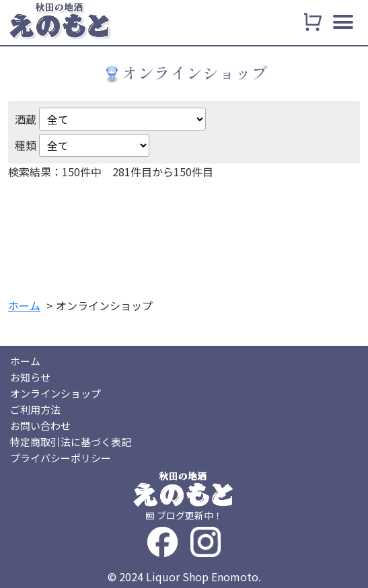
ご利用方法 (35, 409)
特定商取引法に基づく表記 (71, 442)
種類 (26, 145)
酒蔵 (26, 119)
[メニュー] (343, 25)
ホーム (25, 361)
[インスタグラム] (206, 541)
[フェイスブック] (162, 541)
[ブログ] (184, 515)
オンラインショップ (56, 393)
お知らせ (30, 377)
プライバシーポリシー (61, 458)
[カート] (313, 22)
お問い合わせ (40, 426)
